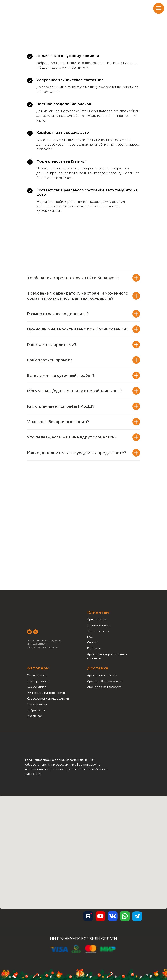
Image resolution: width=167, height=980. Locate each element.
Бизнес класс (37, 687)
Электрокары (37, 704)
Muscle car (35, 716)
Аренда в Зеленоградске (105, 681)
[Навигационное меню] (159, 8)
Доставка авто (98, 631)
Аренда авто (97, 619)
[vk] (36, 632)
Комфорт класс (38, 681)
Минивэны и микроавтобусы (47, 693)
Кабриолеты (36, 710)
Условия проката (99, 625)
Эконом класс (37, 675)
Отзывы (92, 642)
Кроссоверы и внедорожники (48, 699)
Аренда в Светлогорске (104, 687)
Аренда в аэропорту (102, 675)
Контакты (94, 648)
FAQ (90, 637)
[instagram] (29, 632)
